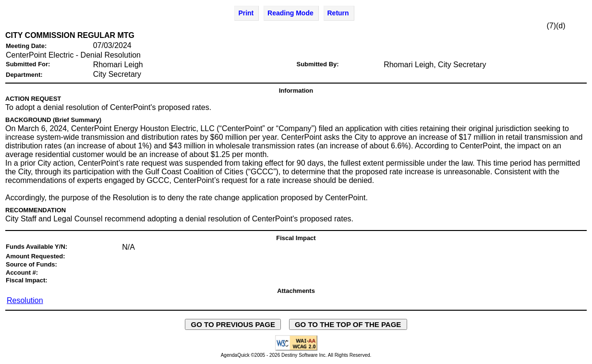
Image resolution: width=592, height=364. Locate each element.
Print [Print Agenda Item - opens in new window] (246, 13)
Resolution (25, 300)
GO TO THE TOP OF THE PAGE (348, 324)
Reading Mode (290, 13)
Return (338, 13)
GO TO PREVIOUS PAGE (233, 324)
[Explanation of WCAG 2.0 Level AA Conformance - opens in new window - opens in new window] (296, 349)
